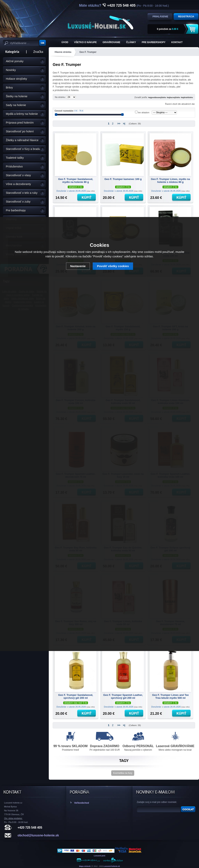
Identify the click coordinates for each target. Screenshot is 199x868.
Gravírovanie (111, 42)
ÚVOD (65, 42)
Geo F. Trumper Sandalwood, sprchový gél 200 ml (76, 696)
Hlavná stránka (63, 52)
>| (124, 124)
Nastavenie (78, 266)
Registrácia (186, 17)
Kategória (11, 52)
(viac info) (91, 191)
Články (131, 42)
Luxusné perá (100, 856)
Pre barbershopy (154, 42)
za (168, 29)
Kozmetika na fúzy (123, 773)
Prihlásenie (160, 17)
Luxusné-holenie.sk (112, 866)
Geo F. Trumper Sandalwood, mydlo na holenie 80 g (76, 181)
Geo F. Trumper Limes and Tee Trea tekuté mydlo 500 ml (171, 696)
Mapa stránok (85, 866)
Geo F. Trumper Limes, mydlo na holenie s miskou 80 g (170, 181)
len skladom (144, 112)
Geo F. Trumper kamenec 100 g (123, 179)
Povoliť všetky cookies (113, 266)
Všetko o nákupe (85, 42)
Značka (38, 52)
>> (119, 124)
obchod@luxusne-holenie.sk (38, 835)
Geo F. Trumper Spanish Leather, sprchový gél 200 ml (123, 696)
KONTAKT (177, 42)
